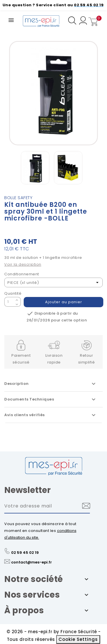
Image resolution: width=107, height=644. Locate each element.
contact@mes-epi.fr (32, 562)
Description (51, 384)
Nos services (32, 595)
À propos (24, 610)
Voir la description (23, 264)
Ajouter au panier (64, 302)
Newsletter (28, 490)
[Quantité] (9, 302)
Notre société (34, 579)
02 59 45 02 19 (25, 553)
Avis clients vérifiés (51, 415)
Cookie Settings (78, 639)
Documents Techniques (51, 399)
